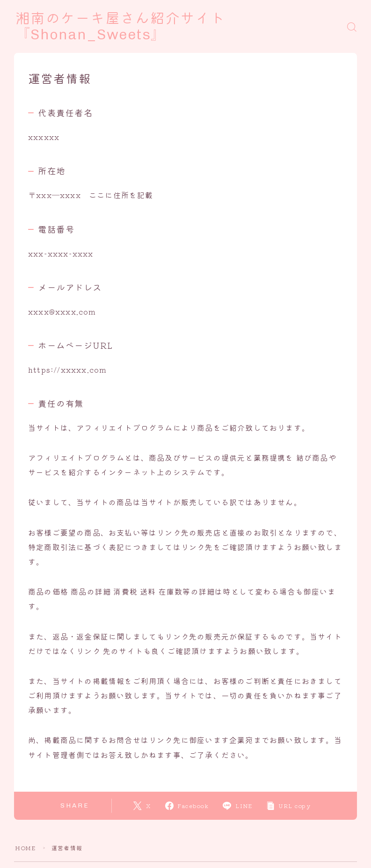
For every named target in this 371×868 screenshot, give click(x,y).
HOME (25, 848)
